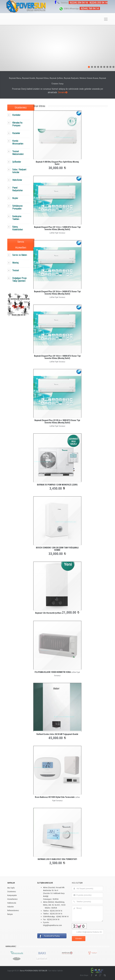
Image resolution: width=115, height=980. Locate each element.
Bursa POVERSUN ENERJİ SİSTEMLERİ (34, 971)
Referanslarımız (13, 910)
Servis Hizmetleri (21, 245)
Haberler (11, 907)
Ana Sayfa (11, 888)
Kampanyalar (12, 895)
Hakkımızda (12, 903)
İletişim (10, 914)
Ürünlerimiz (21, 108)
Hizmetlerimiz (12, 899)
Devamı (63, 92)
